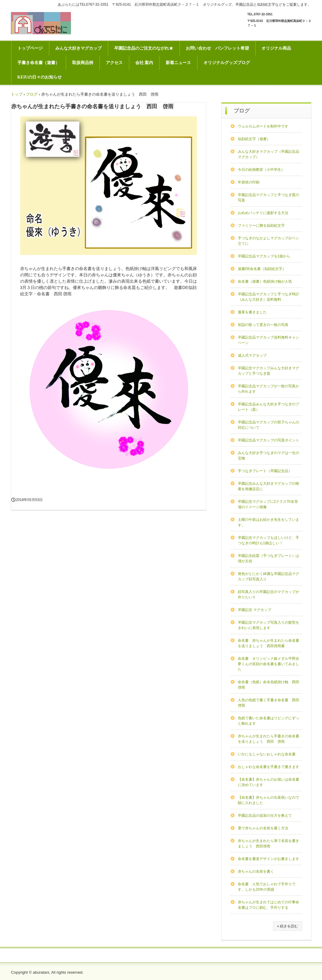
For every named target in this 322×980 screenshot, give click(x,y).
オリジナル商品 (276, 48)
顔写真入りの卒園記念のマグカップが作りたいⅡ (268, 594)
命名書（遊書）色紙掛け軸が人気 (265, 281)
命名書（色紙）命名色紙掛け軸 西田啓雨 (268, 685)
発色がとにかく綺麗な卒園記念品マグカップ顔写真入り (268, 576)
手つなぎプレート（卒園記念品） (265, 471)
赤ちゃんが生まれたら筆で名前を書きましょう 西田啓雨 (268, 843)
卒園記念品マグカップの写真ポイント (268, 440)
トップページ (30, 48)
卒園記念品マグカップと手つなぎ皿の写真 (268, 198)
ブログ (32, 94)
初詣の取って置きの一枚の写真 (263, 325)
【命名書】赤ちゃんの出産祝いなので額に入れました (268, 800)
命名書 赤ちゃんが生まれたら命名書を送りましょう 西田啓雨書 (268, 643)
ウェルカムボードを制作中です (263, 126)
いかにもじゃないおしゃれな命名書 (267, 754)
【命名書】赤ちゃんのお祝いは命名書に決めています (268, 782)
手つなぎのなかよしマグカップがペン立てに (268, 241)
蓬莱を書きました (252, 312)
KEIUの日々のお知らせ (40, 77)
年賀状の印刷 (249, 182)
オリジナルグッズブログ (227, 63)
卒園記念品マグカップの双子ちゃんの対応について (268, 425)
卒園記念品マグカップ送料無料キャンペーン (268, 340)
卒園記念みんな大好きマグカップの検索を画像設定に (268, 486)
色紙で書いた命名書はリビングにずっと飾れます (268, 721)
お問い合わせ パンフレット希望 (217, 48)
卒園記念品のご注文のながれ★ (144, 48)
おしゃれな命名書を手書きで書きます (268, 767)
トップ (17, 94)
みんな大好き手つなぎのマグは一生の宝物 (268, 456)
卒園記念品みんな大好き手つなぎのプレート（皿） (268, 407)
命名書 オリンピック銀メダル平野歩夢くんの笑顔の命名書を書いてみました (268, 664)
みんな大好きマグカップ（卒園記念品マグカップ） (268, 154)
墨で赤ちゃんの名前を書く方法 (263, 828)
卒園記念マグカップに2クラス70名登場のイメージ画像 (268, 504)
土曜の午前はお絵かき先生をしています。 (268, 522)
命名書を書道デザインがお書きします (268, 859)
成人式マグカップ (252, 355)
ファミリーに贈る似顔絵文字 (261, 226)
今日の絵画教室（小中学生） (261, 170)
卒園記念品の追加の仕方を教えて (265, 816)
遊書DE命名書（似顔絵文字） (262, 269)
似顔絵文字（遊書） (254, 139)
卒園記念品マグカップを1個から (264, 256)
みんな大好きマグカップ (78, 48)
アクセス (114, 63)
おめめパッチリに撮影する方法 (263, 213)
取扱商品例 (83, 63)
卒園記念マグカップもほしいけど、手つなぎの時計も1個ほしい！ (268, 540)
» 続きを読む (287, 926)
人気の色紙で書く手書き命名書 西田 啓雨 (270, 703)
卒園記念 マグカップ (255, 610)
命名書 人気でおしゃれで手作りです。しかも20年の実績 (267, 887)
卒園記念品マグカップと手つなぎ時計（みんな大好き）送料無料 (268, 297)
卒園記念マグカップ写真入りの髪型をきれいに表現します (268, 625)
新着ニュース (178, 63)
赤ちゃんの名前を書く (256, 871)
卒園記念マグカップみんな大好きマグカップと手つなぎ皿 (268, 371)
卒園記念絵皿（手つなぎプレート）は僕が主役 (268, 558)
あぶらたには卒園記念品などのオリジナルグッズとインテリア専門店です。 (41, 23)
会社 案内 (144, 63)
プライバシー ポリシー (161, 956)
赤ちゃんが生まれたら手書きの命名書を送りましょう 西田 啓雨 (268, 739)
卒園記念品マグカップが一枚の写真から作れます (268, 389)
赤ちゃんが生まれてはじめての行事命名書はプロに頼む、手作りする (268, 905)
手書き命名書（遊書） (38, 63)
